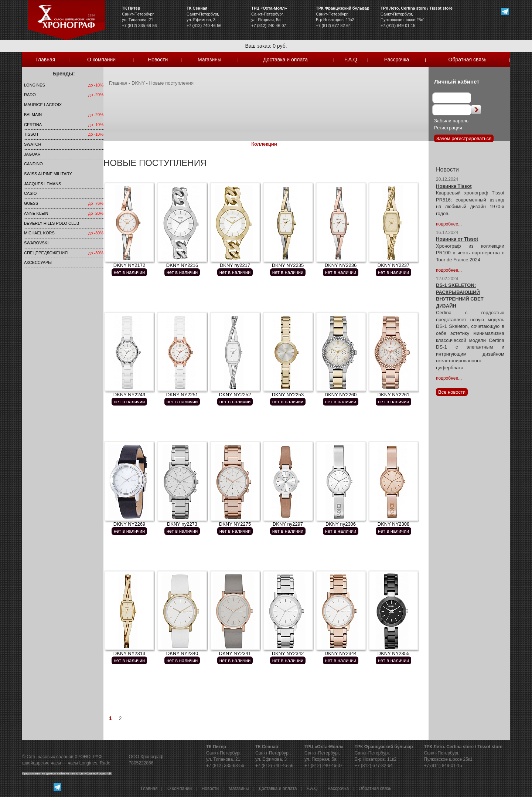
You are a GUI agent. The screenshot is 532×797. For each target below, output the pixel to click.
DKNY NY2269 (129, 524)
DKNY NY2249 (129, 395)
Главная (45, 60)
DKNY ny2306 (341, 524)
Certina (33, 125)
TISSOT (31, 134)
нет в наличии (129, 272)
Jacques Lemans (42, 184)
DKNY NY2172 (129, 265)
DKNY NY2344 (341, 653)
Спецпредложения (46, 253)
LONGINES (35, 85)
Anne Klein (36, 213)
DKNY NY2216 (182, 265)
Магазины (209, 60)
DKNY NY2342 (288, 653)
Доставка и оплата (285, 60)
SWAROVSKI (36, 243)
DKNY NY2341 (235, 653)
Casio (30, 193)
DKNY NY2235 (288, 265)
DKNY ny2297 (288, 524)
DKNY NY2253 (288, 395)
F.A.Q (351, 60)
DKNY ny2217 (235, 265)
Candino (33, 164)
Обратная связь (468, 60)
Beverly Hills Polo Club (52, 223)
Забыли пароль (451, 121)
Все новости (452, 392)
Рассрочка (397, 60)
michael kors (39, 233)
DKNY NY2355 (393, 653)
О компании (101, 60)
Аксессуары (38, 262)
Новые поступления (171, 83)
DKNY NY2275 (235, 524)
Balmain (33, 115)
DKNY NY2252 (235, 395)
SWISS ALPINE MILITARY (48, 174)
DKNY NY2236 (341, 265)
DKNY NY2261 (393, 395)
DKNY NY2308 (393, 524)
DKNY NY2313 (129, 653)
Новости (158, 60)
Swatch (33, 144)
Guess (31, 203)
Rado (30, 95)
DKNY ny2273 (182, 524)
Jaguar (32, 154)
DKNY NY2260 (341, 395)
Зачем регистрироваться (464, 138)
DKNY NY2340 (182, 653)
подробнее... (449, 224)
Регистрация (448, 128)
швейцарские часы (42, 763)
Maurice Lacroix (43, 105)
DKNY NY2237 (393, 265)
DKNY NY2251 (182, 395)
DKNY (138, 83)
